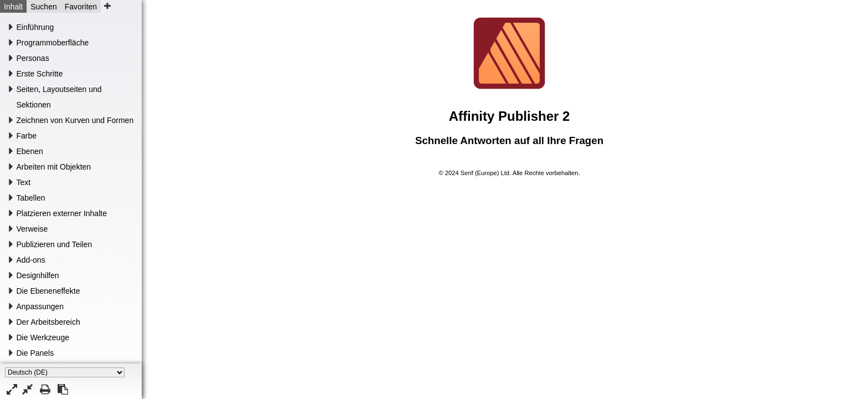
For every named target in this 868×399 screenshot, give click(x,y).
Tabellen (31, 198)
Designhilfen (38, 275)
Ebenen (30, 151)
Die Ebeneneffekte (48, 291)
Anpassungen (40, 306)
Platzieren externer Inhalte (62, 213)
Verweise (32, 229)
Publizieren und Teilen (55, 244)
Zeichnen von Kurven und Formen (75, 120)
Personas (33, 58)
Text (24, 182)
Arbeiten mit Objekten (54, 167)
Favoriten (81, 7)
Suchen (43, 7)
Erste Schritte (40, 74)
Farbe (27, 136)
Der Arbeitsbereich (48, 322)
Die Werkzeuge (43, 337)
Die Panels (35, 353)
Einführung (35, 27)
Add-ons (31, 260)
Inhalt (13, 7)
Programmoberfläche (53, 43)
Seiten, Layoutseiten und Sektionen (59, 97)
